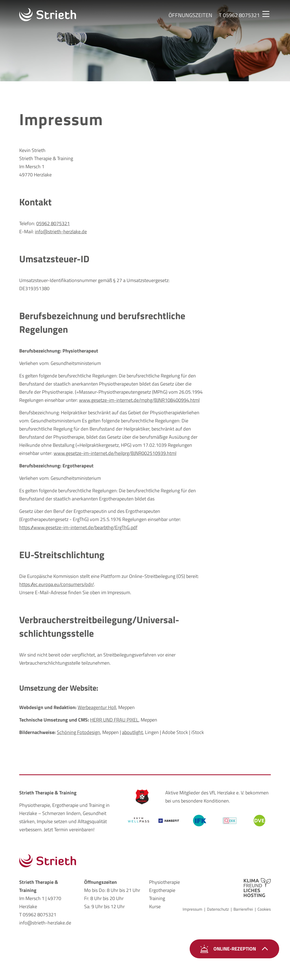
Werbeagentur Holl (97, 707)
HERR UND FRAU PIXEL (114, 720)
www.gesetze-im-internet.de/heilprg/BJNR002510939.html (115, 453)
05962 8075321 (53, 223)
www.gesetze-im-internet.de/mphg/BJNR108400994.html (139, 400)
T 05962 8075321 (38, 915)
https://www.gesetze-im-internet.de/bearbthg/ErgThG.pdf (78, 527)
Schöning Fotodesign (78, 732)
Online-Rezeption (234, 949)
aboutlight (132, 732)
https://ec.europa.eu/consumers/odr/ (57, 584)
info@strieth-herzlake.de (61, 232)
